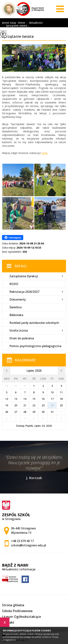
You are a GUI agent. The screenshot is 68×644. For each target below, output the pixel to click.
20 (16, 405)
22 (34, 405)
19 (7, 405)
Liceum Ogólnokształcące (21, 617)
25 (61, 405)
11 (61, 392)
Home (21, 23)
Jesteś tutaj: (10, 23)
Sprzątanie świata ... (16, 26)
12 (7, 399)
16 (43, 399)
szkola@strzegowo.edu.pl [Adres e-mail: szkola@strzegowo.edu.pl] (29, 545)
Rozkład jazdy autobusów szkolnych (34, 323)
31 (52, 412)
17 (52, 399)
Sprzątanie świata (25, 20)
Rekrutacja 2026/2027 (24, 292)
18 (61, 399)
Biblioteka (16, 315)
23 (43, 405)
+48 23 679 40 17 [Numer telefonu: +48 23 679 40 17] (22, 541)
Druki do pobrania (22, 338)
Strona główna (13, 605)
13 (16, 399)
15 (34, 399)
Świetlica (16, 307)
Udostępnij (13, 238)
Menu (21, 266)
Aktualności (34, 23)
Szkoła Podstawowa (17, 611)
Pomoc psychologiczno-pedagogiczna (35, 346)
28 (25, 412)
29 (34, 412)
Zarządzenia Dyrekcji (24, 276)
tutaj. (45, 153)
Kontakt (8, 622)
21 (25, 405)
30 (43, 412)
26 (7, 412)
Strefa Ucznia (19, 330)
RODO (14, 284)
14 (25, 399)
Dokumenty (18, 299)
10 (52, 392)
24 (52, 405)
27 (16, 412)
